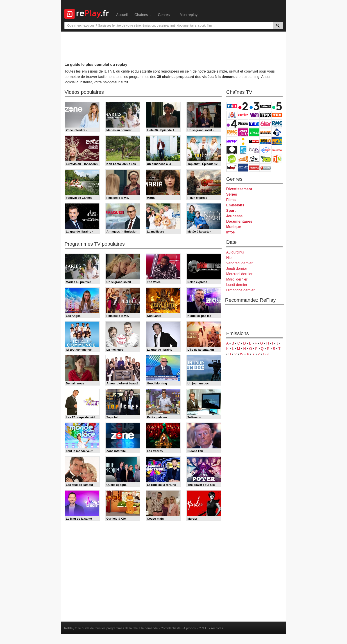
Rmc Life (243, 132)
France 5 (277, 106)
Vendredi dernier (239, 263)
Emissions (235, 205)
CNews (254, 141)
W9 (254, 115)
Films (231, 200)
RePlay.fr (70, 628)
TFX (277, 115)
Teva (254, 132)
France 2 (243, 106)
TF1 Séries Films (254, 124)
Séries (232, 194)
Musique (234, 227)
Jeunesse (235, 216)
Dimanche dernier (240, 290)
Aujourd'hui (235, 252)
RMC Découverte (277, 124)
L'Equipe (277, 150)
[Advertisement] (174, 45)
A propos (189, 628)
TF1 (232, 106)
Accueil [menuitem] (122, 15)
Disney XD (265, 159)
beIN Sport (254, 150)
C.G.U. (203, 628)
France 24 (243, 150)
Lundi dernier (237, 285)
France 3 (254, 106)
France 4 (232, 124)
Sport (231, 211)
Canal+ (265, 106)
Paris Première (265, 132)
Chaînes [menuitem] (143, 15)
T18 (277, 132)
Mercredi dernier (239, 274)
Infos (231, 232)
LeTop (232, 168)
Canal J (243, 159)
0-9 (266, 354)
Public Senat (254, 168)
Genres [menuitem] (165, 15)
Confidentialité (171, 628)
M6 (232, 115)
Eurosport (265, 150)
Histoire (265, 168)
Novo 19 (232, 141)
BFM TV (265, 141)
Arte (243, 115)
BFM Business (277, 141)
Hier (230, 258)
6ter (265, 124)
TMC (265, 115)
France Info (243, 141)
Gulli (232, 159)
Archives (217, 628)
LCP (243, 168)
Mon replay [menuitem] (189, 15)
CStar (243, 123)
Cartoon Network (254, 159)
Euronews (232, 150)
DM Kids (277, 159)
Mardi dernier (237, 279)
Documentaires (239, 221)
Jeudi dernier (237, 268)
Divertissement (239, 189)
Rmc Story (232, 132)
